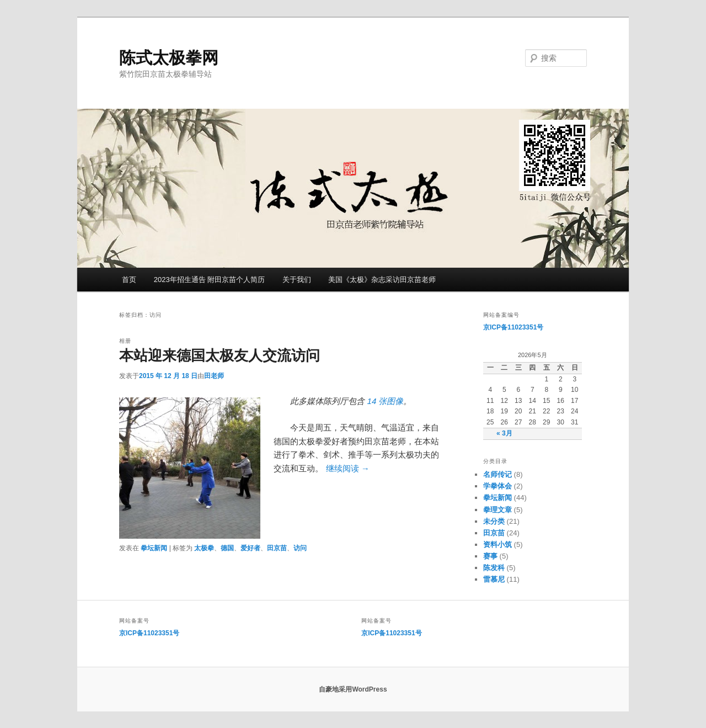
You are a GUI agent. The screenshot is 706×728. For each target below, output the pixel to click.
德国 (227, 548)
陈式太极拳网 (169, 58)
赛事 (490, 556)
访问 (300, 548)
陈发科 (494, 568)
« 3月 (504, 433)
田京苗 (277, 548)
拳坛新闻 (154, 548)
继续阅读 (348, 468)
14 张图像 (386, 401)
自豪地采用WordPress (353, 689)
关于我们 (297, 280)
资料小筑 (498, 544)
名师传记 (498, 474)
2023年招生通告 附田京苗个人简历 (210, 280)
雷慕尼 (494, 579)
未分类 (494, 521)
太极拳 (204, 548)
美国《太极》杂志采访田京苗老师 (382, 280)
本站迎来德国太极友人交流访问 (220, 355)
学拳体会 (498, 486)
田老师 (214, 376)
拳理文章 (498, 510)
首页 (129, 280)
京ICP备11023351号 (513, 327)
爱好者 (250, 548)
